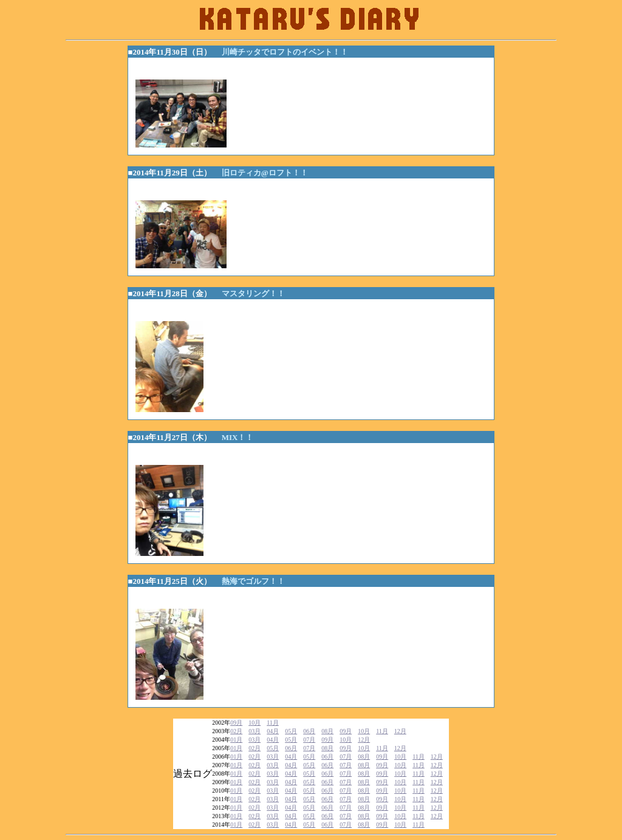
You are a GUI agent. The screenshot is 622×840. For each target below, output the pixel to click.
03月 (255, 731)
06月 (309, 731)
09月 (236, 723)
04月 (273, 731)
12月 (400, 731)
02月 (236, 731)
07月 (309, 740)
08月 (327, 731)
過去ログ (193, 774)
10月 (255, 723)
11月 (273, 723)
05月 (291, 731)
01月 (236, 740)
